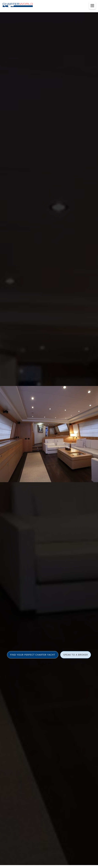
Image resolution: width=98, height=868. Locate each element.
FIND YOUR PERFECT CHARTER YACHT (33, 655)
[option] (49, 434)
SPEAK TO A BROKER (76, 655)
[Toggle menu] (92, 6)
